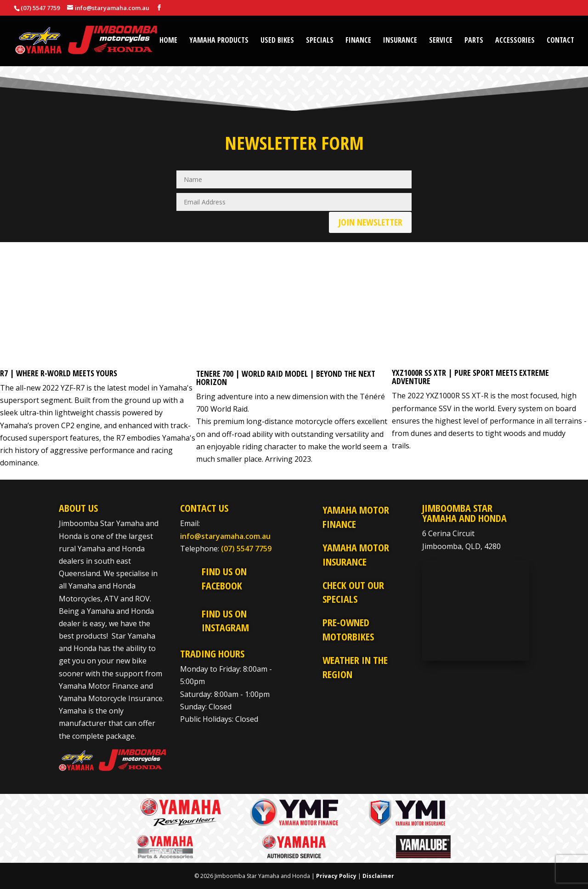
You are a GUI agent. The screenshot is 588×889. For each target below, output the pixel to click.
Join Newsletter (370, 222)
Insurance (400, 41)
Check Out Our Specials (353, 592)
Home (168, 41)
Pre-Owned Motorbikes (348, 629)
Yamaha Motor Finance (356, 517)
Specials (320, 41)
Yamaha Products (219, 41)
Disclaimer (378, 876)
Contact (560, 41)
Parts (474, 41)
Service (441, 41)
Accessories (515, 41)
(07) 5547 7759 (246, 549)
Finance (358, 41)
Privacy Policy (336, 876)
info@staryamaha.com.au (225, 536)
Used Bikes (277, 41)
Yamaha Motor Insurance (356, 554)
